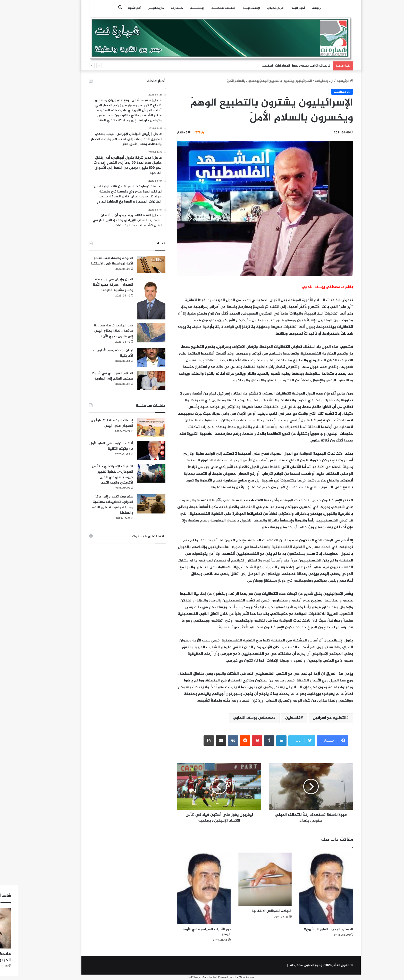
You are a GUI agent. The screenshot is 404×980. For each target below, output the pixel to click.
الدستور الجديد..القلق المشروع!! (309, 929)
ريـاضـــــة (178, 8)
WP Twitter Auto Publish (184, 977)
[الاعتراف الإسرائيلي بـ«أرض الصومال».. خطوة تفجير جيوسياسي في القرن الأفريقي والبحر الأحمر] (132, 474)
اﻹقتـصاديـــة (232, 8)
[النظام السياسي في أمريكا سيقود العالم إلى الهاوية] (132, 380)
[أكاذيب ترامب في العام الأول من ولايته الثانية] (132, 451)
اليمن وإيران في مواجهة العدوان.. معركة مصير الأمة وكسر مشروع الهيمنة (94, 285)
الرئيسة (298, 8)
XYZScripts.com (225, 977)
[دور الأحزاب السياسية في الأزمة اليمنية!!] (185, 888)
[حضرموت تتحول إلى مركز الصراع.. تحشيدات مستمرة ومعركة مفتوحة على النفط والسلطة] (132, 504)
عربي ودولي (256, 8)
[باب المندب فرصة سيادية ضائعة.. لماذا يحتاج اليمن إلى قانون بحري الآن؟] (132, 333)
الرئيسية (326, 81)
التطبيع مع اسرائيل (310, 718)
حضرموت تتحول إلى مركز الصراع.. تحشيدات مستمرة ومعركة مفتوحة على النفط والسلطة (93, 505)
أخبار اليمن (279, 8)
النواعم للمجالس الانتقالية (252, 911)
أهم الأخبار (115, 8)
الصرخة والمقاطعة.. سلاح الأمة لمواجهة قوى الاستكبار (93, 261)
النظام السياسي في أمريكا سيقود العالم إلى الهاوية (93, 376)
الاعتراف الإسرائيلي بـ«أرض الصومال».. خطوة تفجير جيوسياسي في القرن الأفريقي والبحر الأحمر (94, 475)
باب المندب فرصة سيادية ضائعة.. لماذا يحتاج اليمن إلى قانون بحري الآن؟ (94, 331)
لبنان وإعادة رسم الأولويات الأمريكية (94, 353)
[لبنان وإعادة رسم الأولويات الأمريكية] (132, 358)
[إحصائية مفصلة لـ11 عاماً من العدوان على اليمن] (132, 428)
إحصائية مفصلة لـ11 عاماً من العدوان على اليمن (93, 423)
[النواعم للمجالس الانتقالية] (246, 879)
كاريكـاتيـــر (137, 8)
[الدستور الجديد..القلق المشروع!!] (307, 888)
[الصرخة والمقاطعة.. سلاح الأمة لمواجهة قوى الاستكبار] (132, 264)
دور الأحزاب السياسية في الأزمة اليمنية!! (188, 932)
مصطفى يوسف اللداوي (234, 718)
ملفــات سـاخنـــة (204, 8)
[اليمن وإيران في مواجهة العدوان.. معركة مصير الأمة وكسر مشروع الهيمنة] (132, 298)
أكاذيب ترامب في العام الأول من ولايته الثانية (92, 446)
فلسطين (274, 718)
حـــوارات (158, 8)
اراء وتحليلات (305, 81)
